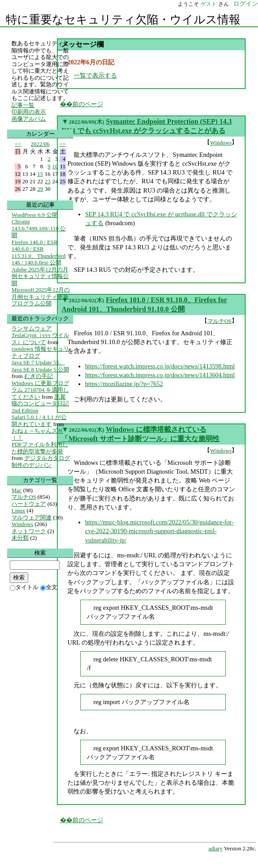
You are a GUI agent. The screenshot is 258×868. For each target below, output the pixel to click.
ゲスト (209, 4)
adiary (216, 849)
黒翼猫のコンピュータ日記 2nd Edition (40, 404)
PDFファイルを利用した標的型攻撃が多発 (40, 448)
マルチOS (220, 321)
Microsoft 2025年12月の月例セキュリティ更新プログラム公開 (41, 297)
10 (55, 166)
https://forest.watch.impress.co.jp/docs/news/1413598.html (160, 366)
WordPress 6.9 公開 (34, 215)
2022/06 (40, 144)
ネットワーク (29, 531)
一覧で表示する (95, 75)
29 (40, 189)
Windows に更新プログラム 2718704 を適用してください (40, 390)
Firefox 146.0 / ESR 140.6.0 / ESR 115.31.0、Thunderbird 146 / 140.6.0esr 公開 (38, 252)
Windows (221, 143)
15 (40, 174)
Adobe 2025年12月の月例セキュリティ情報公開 (40, 276)
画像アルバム (29, 119)
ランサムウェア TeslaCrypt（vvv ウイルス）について (40, 335)
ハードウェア (29, 504)
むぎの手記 (39, 376)
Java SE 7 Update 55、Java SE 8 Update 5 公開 (40, 366)
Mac (17, 490)
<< (18, 144)
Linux (18, 510)
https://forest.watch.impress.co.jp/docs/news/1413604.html (160, 375)
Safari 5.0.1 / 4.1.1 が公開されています (39, 421)
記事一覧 (23, 105)
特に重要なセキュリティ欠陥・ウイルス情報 (123, 20)
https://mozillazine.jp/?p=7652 (124, 384)
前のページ (88, 104)
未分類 (20, 538)
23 (48, 181)
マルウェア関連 (32, 517)
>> (62, 144)
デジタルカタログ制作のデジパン (41, 462)
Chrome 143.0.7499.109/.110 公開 (39, 228)
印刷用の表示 (29, 112)
